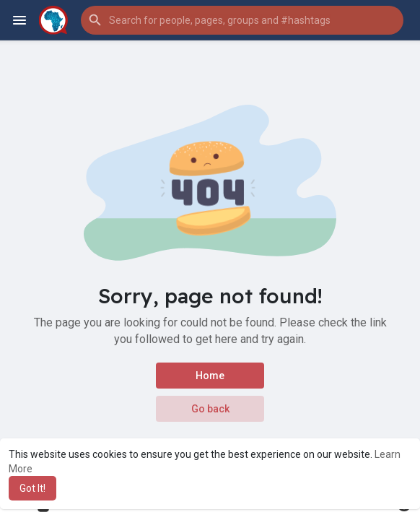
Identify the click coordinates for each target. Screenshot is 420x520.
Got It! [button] (32, 488)
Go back (210, 409)
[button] (242, 20)
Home (210, 376)
